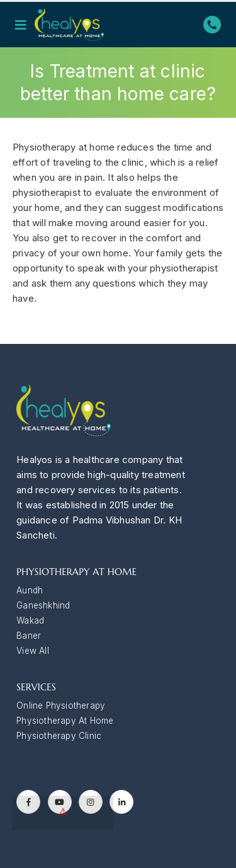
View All (33, 651)
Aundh (30, 590)
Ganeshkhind (43, 605)
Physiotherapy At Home (65, 721)
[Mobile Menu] (25, 25)
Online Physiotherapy (61, 705)
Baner (29, 636)
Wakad (30, 620)
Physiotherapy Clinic (59, 736)
